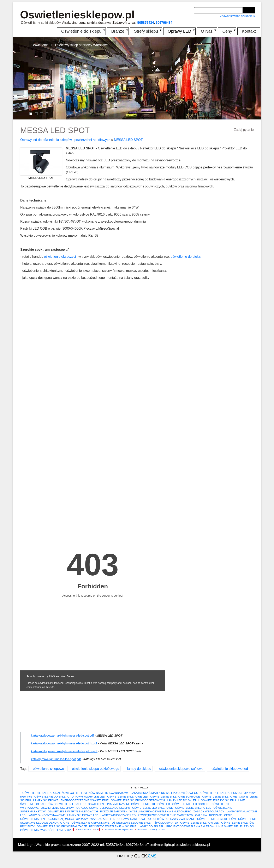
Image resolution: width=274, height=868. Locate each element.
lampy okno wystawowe (46, 815)
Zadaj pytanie (244, 130)
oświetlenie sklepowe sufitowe (181, 769)
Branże (118, 31)
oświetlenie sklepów (57, 808)
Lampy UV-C (65, 830)
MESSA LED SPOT (128, 140)
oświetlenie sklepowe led (230, 769)
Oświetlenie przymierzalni (108, 804)
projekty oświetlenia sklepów (190, 826)
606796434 (164, 23)
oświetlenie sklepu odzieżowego (96, 769)
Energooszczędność (57, 819)
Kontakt (249, 31)
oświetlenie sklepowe (48, 769)
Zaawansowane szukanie (236, 16)
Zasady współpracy (209, 811)
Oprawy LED (179, 31)
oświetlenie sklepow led (200, 823)
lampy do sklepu (139, 769)
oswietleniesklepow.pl (193, 845)
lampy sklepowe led (83, 815)
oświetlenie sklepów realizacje (62, 826)
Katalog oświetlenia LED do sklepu (103, 808)
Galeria (201, 815)
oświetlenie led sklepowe (153, 808)
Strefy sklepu (146, 31)
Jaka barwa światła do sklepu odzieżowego (164, 793)
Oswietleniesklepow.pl (77, 15)
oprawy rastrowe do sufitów (141, 819)
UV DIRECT (85, 829)
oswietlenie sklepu (71, 804)
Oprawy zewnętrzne (151, 829)
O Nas (207, 31)
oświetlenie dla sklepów (217, 819)
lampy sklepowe (46, 800)
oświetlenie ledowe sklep (132, 823)
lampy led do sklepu (183, 800)
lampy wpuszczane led (118, 815)
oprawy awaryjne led (88, 797)
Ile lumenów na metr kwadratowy (102, 793)
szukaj (249, 10)
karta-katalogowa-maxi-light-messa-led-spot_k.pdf (64, 743)
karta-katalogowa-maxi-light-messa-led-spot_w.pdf (64, 751)
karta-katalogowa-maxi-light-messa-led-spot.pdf (62, 736)
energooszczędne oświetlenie (85, 800)
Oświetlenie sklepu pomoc (221, 793)
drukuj (254, 844)
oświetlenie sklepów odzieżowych (138, 800)
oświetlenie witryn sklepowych (73, 811)
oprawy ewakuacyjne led (96, 819)
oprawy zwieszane (181, 819)
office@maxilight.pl (160, 845)
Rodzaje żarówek (114, 811)
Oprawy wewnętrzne (118, 829)
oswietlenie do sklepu (218, 800)
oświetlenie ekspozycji (60, 257)
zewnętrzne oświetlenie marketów (165, 815)
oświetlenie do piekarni (187, 257)
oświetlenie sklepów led (150, 804)
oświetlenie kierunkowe (90, 823)
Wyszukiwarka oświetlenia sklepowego (160, 811)
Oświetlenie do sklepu (81, 31)
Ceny (227, 31)
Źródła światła (166, 823)
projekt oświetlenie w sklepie (113, 826)
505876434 (146, 23)
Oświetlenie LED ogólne (191, 804)
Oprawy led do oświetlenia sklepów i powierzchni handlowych (65, 140)
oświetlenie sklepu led (193, 808)
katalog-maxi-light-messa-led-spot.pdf (56, 759)
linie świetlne (227, 826)
